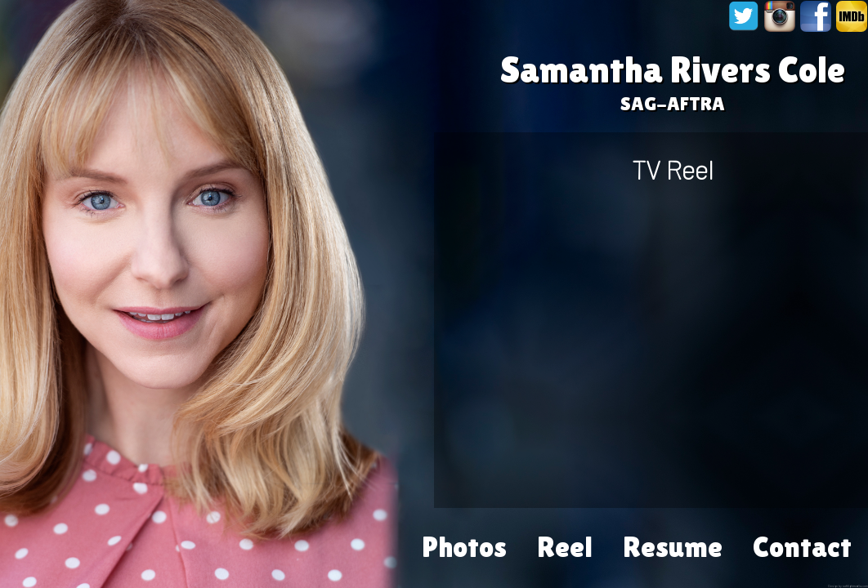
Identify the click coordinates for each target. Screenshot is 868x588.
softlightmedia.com (855, 586)
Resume (673, 537)
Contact (802, 537)
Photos (464, 537)
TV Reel (673, 169)
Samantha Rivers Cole (673, 69)
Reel (565, 537)
